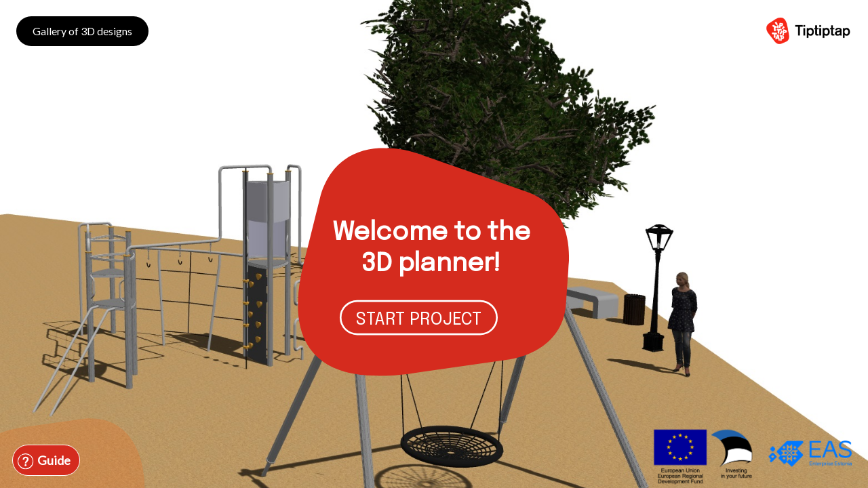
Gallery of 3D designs (82, 31)
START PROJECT (419, 320)
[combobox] (108, 442)
